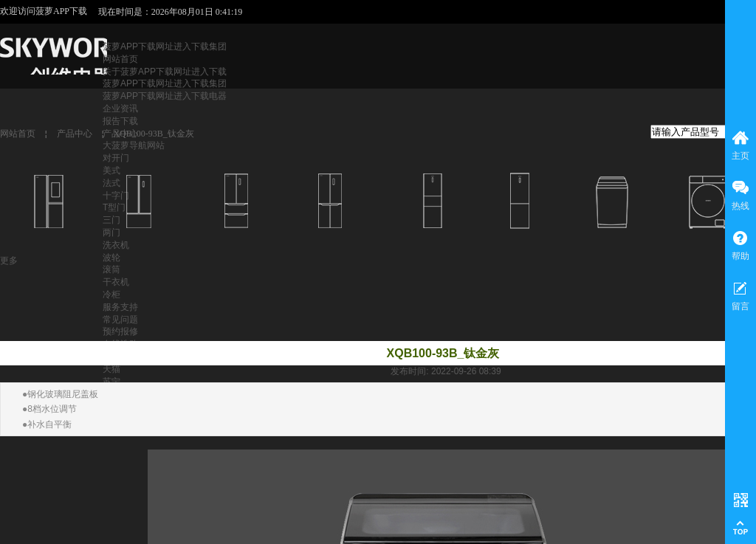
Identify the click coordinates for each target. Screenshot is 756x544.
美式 (111, 171)
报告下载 (120, 121)
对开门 (116, 158)
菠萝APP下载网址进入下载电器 (165, 96)
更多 (9, 261)
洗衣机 (116, 245)
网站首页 (120, 59)
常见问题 (120, 320)
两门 (111, 233)
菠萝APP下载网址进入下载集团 (165, 47)
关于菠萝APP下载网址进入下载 (165, 72)
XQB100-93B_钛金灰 (153, 134)
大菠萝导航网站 (134, 145)
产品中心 (75, 134)
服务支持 (120, 307)
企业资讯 (120, 109)
